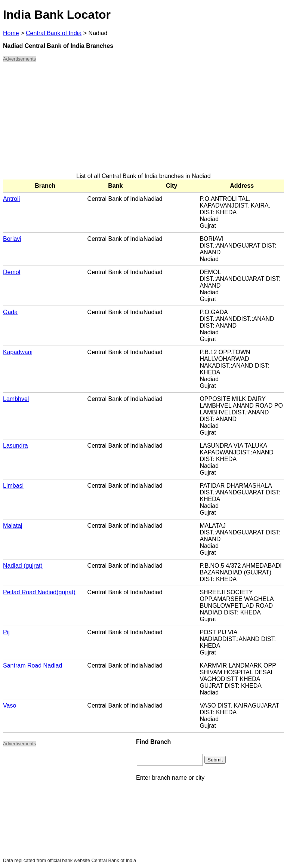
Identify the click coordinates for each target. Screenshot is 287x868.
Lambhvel (16, 399)
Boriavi (12, 239)
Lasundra (16, 446)
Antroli (11, 199)
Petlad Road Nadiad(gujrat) (39, 592)
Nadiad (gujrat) (23, 566)
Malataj (13, 526)
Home (11, 33)
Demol (12, 272)
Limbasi (13, 486)
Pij (6, 632)
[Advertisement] (143, 120)
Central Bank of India (54, 33)
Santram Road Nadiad (33, 665)
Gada (10, 312)
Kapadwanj (18, 352)
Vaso (10, 706)
